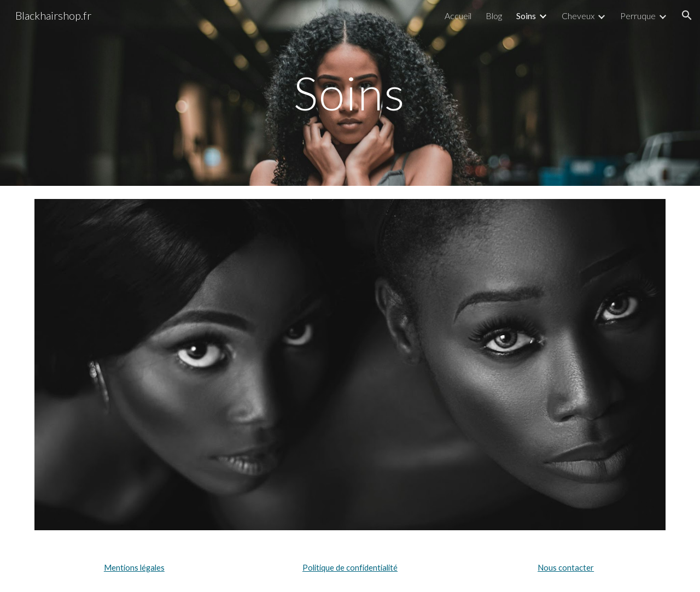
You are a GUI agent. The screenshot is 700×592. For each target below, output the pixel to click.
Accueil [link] (458, 16)
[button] (687, 15)
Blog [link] (494, 16)
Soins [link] (526, 16)
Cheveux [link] (578, 16)
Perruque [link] (638, 16)
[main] (350, 93)
